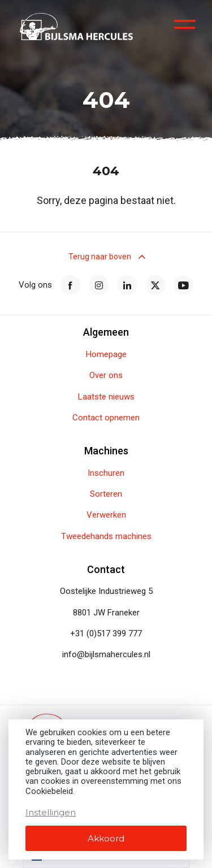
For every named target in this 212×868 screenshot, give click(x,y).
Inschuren (106, 473)
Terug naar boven (106, 257)
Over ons (106, 376)
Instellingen (51, 812)
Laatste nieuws (106, 397)
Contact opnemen (106, 418)
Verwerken (106, 515)
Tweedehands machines (106, 537)
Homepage (106, 355)
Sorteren (106, 494)
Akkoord (106, 838)
